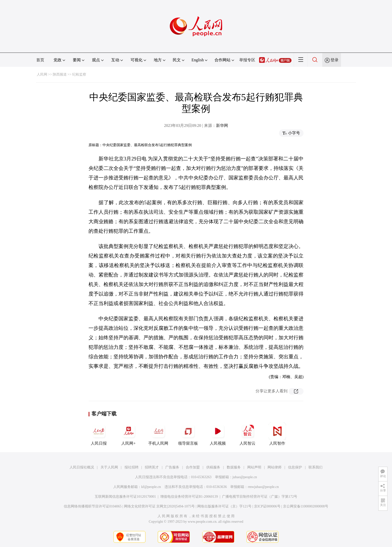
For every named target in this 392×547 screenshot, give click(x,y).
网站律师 (274, 467)
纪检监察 (79, 74)
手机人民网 (158, 434)
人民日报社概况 (82, 467)
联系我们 (315, 467)
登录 (334, 60)
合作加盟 (193, 467)
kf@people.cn (151, 487)
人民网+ (128, 434)
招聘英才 (152, 467)
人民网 (42, 74)
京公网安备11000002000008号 (306, 506)
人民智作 (277, 434)
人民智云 (247, 434)
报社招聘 (131, 467)
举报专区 (247, 60)
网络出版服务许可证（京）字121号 (224, 506)
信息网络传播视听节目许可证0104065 (93, 506)
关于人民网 (109, 467)
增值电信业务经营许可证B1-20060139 (189, 497)
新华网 (222, 125)
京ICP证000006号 (267, 506)
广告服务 (172, 467)
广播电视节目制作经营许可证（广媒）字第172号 (260, 497)
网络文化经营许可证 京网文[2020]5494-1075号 (159, 506)
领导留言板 (188, 434)
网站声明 (254, 467)
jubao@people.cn (245, 477)
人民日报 (99, 434)
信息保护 (295, 467)
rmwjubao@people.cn (263, 487)
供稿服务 (213, 467)
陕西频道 (60, 74)
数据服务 (234, 467)
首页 (40, 60)
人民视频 (218, 434)
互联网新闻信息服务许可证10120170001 (125, 497)
